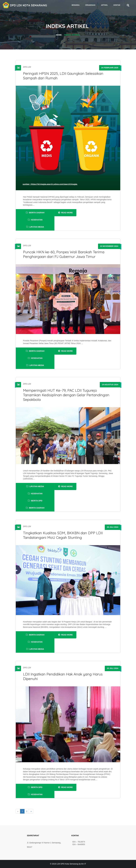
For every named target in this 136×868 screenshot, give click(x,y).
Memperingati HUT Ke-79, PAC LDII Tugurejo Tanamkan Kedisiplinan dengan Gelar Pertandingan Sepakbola (66, 395)
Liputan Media (35, 227)
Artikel (104, 5)
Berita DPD (35, 501)
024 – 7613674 (78, 842)
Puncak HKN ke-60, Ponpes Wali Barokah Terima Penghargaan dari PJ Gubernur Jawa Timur (64, 254)
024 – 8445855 (78, 844)
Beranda (76, 5)
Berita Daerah (35, 213)
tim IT (84, 864)
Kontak (117, 5)
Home (59, 35)
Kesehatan (35, 220)
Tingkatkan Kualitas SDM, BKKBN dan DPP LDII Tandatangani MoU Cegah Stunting (63, 535)
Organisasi (90, 5)
